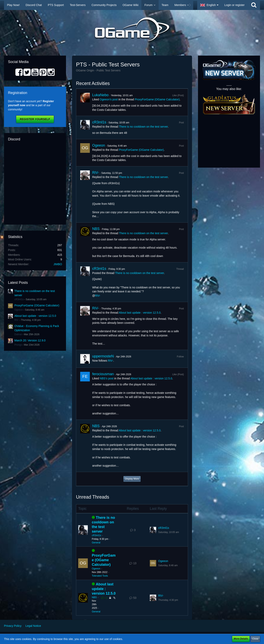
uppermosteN (103, 356)
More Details (241, 639)
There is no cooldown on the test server (143, 127)
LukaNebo (100, 95)
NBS (96, 229)
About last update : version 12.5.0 (35, 316)
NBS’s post (106, 378)
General (96, 543)
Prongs (18, 345)
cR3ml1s (19, 299)
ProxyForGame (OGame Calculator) (37, 305)
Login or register (234, 5)
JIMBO (58, 264)
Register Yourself (35, 119)
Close (255, 639)
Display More (132, 479)
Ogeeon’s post (109, 99)
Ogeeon (19, 310)
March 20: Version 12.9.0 (30, 340)
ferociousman (103, 374)
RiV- (17, 320)
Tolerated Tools (100, 576)
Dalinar (18, 334)
